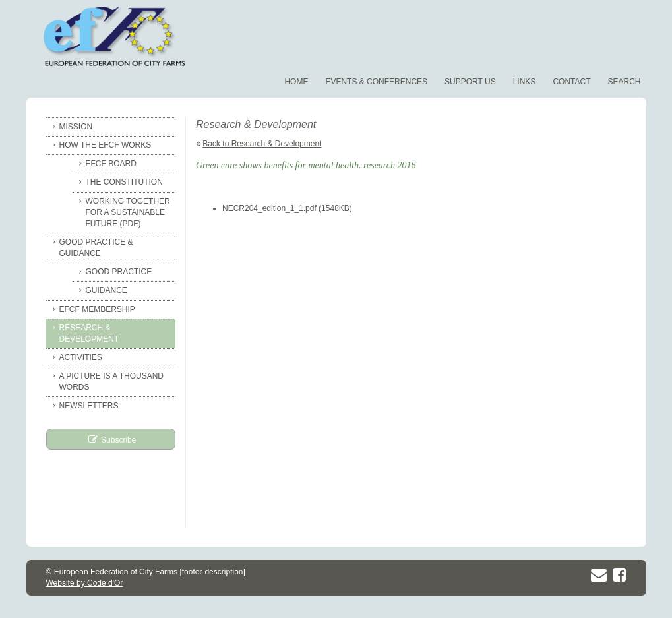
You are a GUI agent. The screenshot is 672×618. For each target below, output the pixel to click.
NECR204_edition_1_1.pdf (269, 208)
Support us (470, 82)
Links (525, 82)
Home (296, 82)
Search (624, 82)
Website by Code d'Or (85, 583)
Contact (571, 82)
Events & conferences (376, 82)
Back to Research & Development (262, 144)
